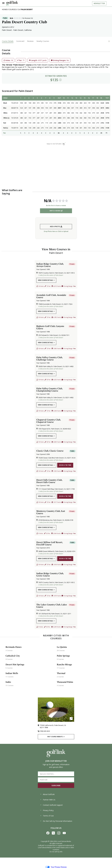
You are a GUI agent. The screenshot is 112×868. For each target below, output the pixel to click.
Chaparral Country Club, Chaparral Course (49, 421)
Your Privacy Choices (56, 867)
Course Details (8, 41)
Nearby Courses (43, 41)
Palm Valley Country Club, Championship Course (49, 390)
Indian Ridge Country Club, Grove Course (50, 574)
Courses (12, 9)
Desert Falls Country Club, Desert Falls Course (49, 481)
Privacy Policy (47, 810)
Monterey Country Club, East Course (51, 512)
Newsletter (99, 3)
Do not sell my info (56, 852)
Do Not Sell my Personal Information (56, 821)
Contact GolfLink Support (51, 805)
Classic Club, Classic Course (50, 451)
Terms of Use (47, 816)
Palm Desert (27, 9)
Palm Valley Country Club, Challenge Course (49, 358)
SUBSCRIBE (56, 785)
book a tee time (65, 465)
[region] (56, 117)
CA (19, 9)
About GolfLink (47, 794)
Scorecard (20, 41)
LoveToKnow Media (64, 841)
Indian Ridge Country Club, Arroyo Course (50, 265)
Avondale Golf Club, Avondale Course (51, 296)
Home (4, 9)
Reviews (30, 41)
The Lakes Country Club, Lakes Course (52, 606)
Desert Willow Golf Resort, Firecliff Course (50, 543)
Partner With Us (48, 800)
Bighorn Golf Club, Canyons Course (50, 327)
